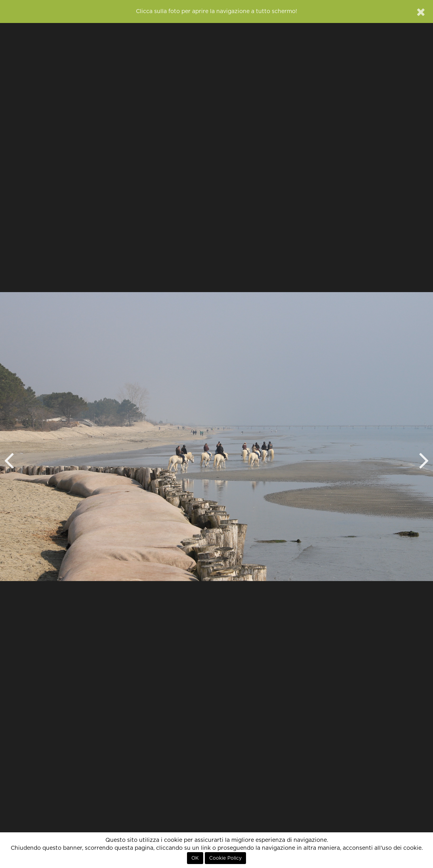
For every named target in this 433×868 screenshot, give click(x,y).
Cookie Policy (225, 858)
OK (195, 858)
